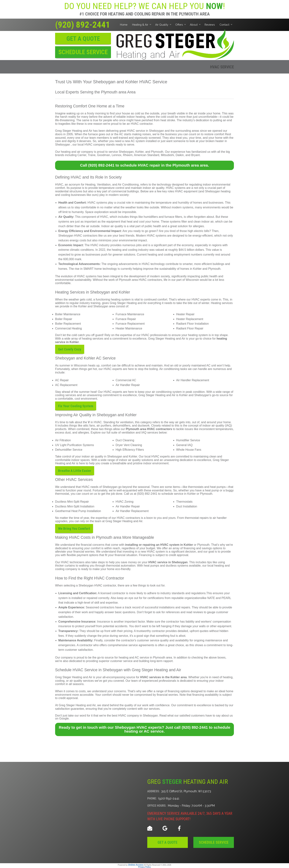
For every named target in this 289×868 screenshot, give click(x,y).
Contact (224, 25)
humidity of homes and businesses (201, 203)
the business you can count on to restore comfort (192, 134)
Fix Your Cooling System (76, 406)
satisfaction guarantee (70, 709)
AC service (142, 657)
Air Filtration (63, 440)
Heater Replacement (190, 319)
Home (124, 25)
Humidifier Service (188, 440)
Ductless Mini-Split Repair (72, 502)
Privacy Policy (144, 867)
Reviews (210, 25)
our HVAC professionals (152, 335)
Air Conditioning (128, 185)
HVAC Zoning (125, 502)
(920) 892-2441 (83, 25)
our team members (97, 138)
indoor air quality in (94, 456)
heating (219, 566)
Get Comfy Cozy (70, 349)
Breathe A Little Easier (75, 471)
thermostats (196, 487)
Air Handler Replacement (193, 380)
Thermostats (184, 502)
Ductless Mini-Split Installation (75, 506)
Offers (179, 25)
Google (64, 718)
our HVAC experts (110, 369)
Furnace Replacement (130, 324)
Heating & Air (140, 25)
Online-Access (136, 865)
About (194, 25)
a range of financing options (172, 691)
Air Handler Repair (128, 385)
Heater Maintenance (129, 328)
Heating (90, 185)
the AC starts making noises (133, 134)
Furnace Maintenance (130, 314)
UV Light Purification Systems (75, 445)
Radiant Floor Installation (193, 324)
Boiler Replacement (68, 324)
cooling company (66, 569)
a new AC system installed (139, 141)
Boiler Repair (64, 319)
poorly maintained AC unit (199, 365)
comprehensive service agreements (131, 645)
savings (207, 548)
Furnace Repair (126, 319)
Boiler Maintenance (68, 314)
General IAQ (184, 445)
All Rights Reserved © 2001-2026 (157, 865)
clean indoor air (204, 222)
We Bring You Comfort (74, 529)
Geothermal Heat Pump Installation (78, 511)
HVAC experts (201, 299)
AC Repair (62, 380)
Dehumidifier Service (69, 450)
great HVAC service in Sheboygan (142, 131)
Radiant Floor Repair (190, 328)
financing (189, 548)
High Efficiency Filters (130, 450)
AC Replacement (66, 385)
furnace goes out (99, 134)
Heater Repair (185, 314)
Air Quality (162, 25)
